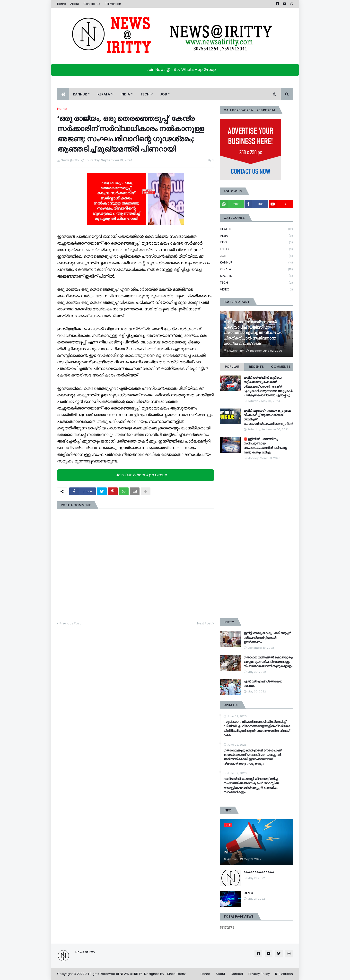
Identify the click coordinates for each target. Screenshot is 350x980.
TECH (256, 283)
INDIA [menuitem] (125, 94)
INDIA (256, 236)
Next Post (204, 623)
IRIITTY (256, 249)
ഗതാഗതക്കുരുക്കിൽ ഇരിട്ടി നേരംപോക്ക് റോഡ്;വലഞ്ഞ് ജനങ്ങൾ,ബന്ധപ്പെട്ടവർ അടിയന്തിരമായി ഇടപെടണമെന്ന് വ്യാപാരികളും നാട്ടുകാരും (252, 757)
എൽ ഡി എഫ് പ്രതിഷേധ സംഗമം (263, 684)
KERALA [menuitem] (104, 94)
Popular (232, 367)
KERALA (256, 269)
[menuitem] (63, 94)
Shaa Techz (176, 974)
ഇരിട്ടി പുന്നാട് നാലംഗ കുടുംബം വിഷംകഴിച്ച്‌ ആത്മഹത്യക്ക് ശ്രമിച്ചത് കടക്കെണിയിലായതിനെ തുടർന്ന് (268, 417)
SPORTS (256, 276)
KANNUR (256, 263)
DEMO (248, 893)
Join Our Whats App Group (137, 475)
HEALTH (256, 229)
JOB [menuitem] (163, 94)
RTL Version (113, 4)
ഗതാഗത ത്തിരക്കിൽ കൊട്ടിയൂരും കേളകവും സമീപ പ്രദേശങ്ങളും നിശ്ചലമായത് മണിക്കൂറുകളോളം (268, 662)
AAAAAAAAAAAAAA (259, 872)
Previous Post (70, 623)
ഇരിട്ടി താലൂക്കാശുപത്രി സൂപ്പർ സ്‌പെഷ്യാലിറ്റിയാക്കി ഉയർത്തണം (267, 638)
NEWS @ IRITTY (131, 974)
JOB (256, 256)
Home (61, 4)
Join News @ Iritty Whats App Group (176, 70)
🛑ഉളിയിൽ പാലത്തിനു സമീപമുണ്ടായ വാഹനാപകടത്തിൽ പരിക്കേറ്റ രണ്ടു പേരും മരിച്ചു (265, 446)
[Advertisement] (256, 539)
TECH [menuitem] (145, 94)
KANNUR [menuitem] (80, 94)
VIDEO (256, 290)
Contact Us (92, 4)
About (75, 4)
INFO (256, 243)
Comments (281, 367)
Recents (256, 367)
